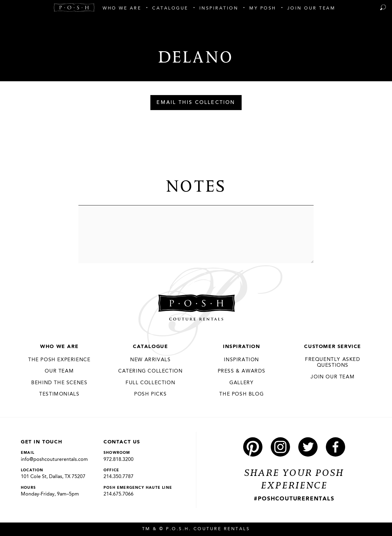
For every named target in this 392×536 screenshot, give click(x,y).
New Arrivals (150, 360)
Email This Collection (196, 103)
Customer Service (333, 347)
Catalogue (150, 347)
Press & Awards (242, 371)
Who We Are (59, 347)
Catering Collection (150, 371)
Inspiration (242, 347)
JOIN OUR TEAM (333, 377)
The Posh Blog (241, 394)
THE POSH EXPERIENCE (59, 360)
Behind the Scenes (59, 383)
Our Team (59, 371)
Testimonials (59, 394)
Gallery (241, 383)
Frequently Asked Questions (333, 363)
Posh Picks (150, 394)
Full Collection (150, 383)
